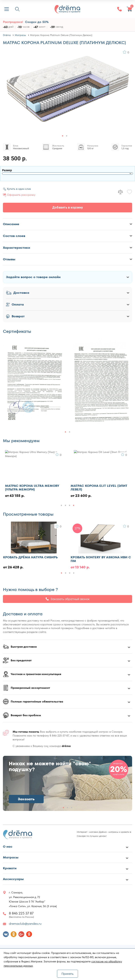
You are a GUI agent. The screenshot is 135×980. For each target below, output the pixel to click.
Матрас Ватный (85, 486)
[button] (63, 136)
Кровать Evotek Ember (25, 486)
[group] (34, 383)
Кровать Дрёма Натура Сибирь (30, 557)
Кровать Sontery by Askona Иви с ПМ (101, 559)
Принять (67, 974)
